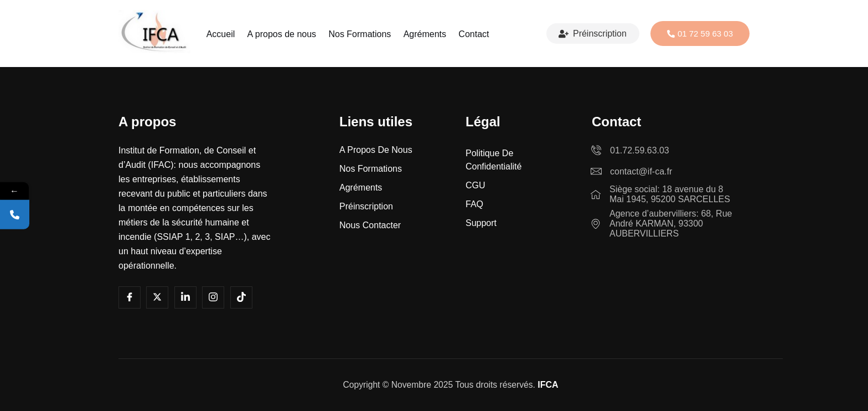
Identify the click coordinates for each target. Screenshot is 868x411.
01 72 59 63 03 (700, 34)
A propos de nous (283, 34)
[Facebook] (130, 297)
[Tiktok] (241, 297)
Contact (471, 34)
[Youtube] (157, 297)
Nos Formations (360, 34)
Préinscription (593, 34)
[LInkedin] (185, 297)
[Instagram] (213, 297)
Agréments (423, 34)
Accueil (223, 34)
